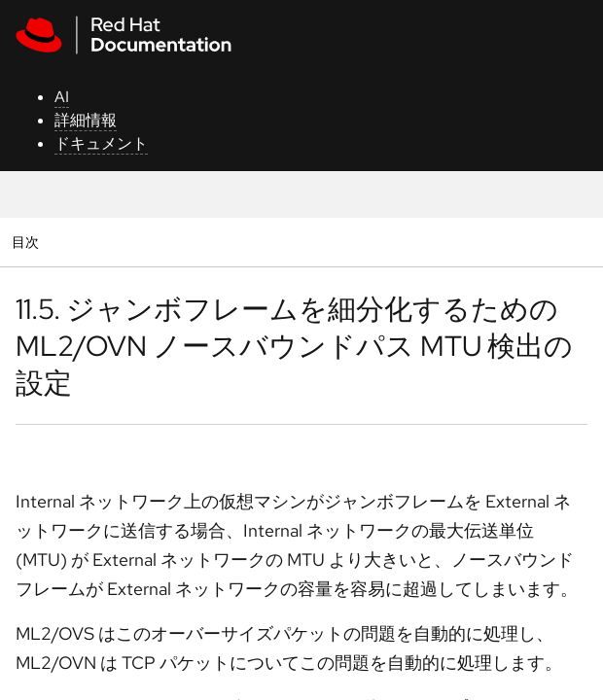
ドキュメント (101, 143)
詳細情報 (86, 120)
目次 (28, 242)
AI (62, 97)
